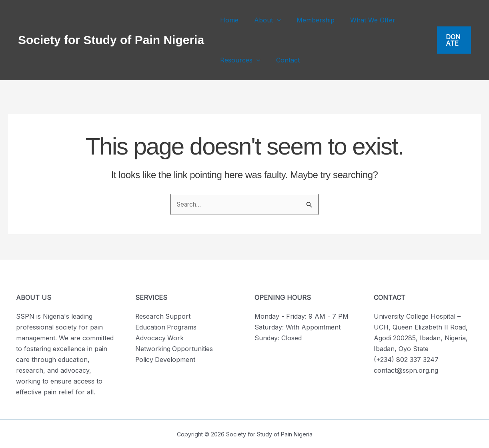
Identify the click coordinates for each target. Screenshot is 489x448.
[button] (273, 20)
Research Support (163, 316)
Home (228, 20)
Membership (308, 20)
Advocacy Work (160, 338)
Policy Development (166, 360)
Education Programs (166, 327)
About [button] (263, 20)
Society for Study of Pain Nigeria (111, 40)
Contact (284, 60)
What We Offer (363, 20)
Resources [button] (239, 60)
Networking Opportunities (174, 349)
